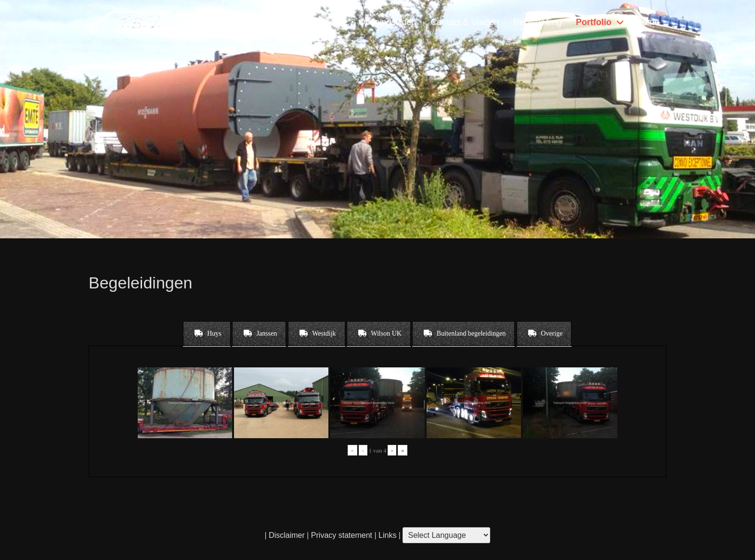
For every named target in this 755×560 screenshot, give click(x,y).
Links (387, 535)
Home (648, 22)
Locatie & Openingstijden (368, 22)
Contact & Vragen (464, 22)
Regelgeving (537, 22)
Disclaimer (287, 535)
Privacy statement (342, 535)
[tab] (207, 334)
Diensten (288, 22)
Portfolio (594, 22)
